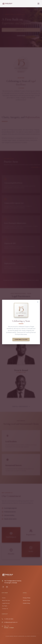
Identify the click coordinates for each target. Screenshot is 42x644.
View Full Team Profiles (21, 407)
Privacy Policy (27, 598)
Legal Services (6, 603)
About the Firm (6, 601)
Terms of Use (26, 601)
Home (4, 598)
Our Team (4, 606)
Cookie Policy (26, 603)
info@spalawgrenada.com (11, 622)
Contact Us (21, 30)
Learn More (21, 36)
